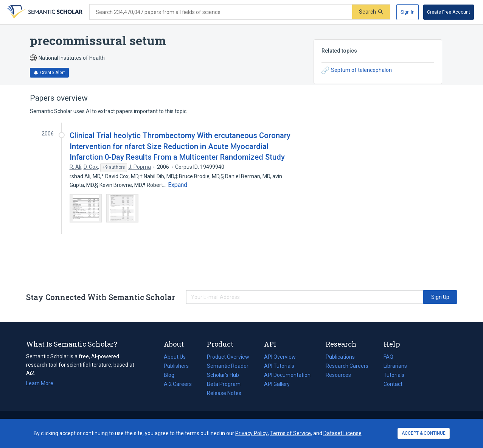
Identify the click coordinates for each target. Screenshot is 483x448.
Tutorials (394, 375)
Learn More (40, 383)
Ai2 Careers (178, 384)
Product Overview (228, 357)
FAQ (388, 357)
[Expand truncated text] (178, 185)
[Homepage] (44, 12)
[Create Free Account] (449, 12)
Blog (172, 375)
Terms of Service (290, 433)
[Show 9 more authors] (114, 168)
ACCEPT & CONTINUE (424, 433)
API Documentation (287, 375)
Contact (393, 384)
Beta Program (224, 384)
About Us (175, 357)
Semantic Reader (228, 366)
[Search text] (221, 12)
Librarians (395, 366)
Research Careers (347, 366)
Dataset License (342, 433)
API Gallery (277, 384)
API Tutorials (279, 366)
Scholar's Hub (223, 375)
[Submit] (371, 12)
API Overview (280, 357)
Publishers (176, 366)
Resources (338, 375)
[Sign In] (408, 12)
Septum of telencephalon (357, 70)
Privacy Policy (252, 433)
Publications (340, 357)
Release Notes (224, 393)
